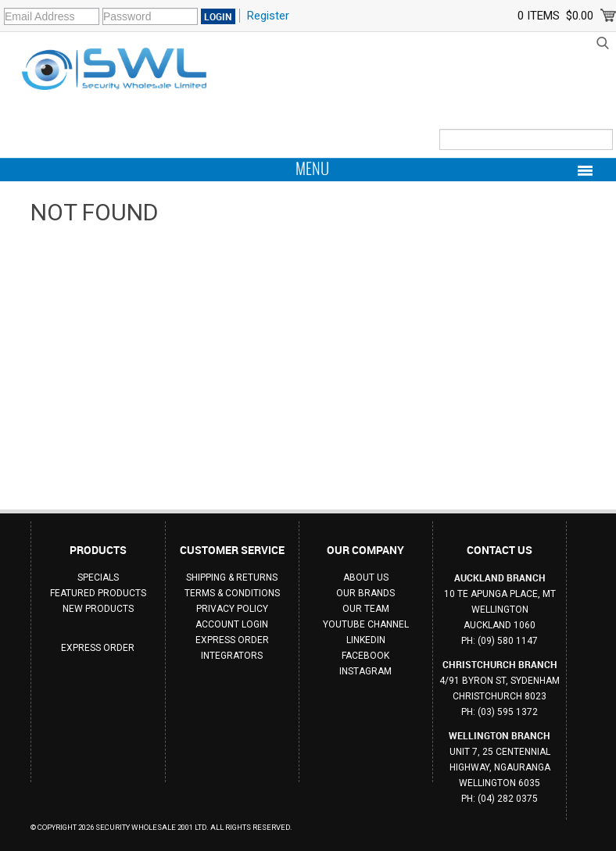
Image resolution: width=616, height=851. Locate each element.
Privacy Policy (232, 609)
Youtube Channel (366, 624)
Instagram (365, 671)
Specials (98, 577)
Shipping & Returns (232, 577)
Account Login (232, 624)
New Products (98, 609)
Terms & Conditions (232, 593)
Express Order (98, 648)
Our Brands (365, 593)
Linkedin (366, 640)
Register (268, 16)
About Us (366, 577)
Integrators (232, 656)
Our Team (366, 609)
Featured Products (98, 593)
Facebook (365, 656)
